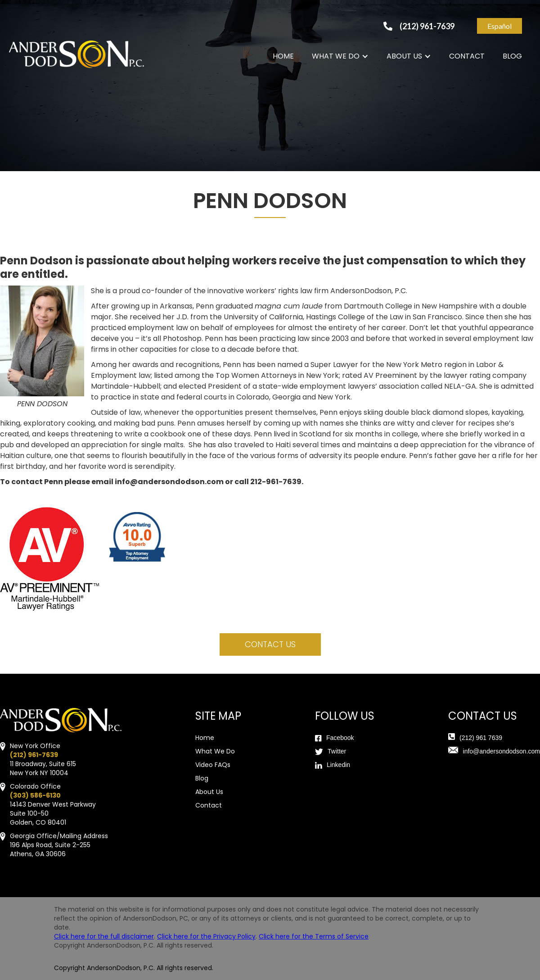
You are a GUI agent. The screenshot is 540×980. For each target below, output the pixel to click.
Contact (209, 805)
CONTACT (467, 56)
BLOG (512, 56)
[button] (340, 56)
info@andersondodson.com (502, 751)
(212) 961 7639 (481, 738)
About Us (209, 792)
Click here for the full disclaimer (104, 936)
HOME (283, 56)
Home (205, 738)
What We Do (215, 751)
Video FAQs (213, 765)
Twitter (337, 751)
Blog (202, 778)
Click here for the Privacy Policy (206, 936)
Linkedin (338, 765)
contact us (270, 644)
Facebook (340, 738)
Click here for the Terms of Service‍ (314, 936)
